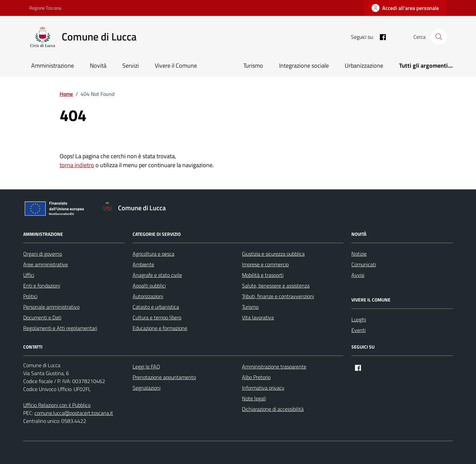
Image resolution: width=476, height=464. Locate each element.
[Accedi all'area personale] (405, 8)
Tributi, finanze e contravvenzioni (278, 296)
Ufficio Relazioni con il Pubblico (57, 405)
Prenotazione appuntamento (164, 377)
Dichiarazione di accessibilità (273, 409)
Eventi (358, 330)
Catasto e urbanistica (156, 307)
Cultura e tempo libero (157, 317)
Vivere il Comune (176, 66)
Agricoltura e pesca (153, 254)
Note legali (254, 398)
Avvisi (358, 275)
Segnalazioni (147, 388)
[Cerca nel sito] (439, 37)
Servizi (131, 66)
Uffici (29, 275)
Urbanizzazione (364, 66)
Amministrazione (53, 66)
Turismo (253, 66)
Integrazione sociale (304, 66)
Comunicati (364, 264)
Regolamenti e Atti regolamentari (60, 328)
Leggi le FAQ (146, 366)
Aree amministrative (46, 264)
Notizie (359, 254)
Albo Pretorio (256, 377)
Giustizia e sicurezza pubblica (273, 254)
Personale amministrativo (51, 307)
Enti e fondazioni (42, 286)
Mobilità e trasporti (263, 275)
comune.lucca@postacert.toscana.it (74, 413)
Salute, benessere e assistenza (276, 286)
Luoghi (359, 319)
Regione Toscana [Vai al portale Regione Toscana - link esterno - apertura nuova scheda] (45, 8)
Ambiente (143, 264)
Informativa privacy (263, 388)
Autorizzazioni (148, 296)
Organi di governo (43, 254)
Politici (30, 296)
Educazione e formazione (160, 328)
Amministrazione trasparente (274, 366)
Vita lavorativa (258, 317)
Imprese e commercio (265, 264)
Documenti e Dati (42, 317)
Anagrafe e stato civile (157, 275)
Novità (98, 66)
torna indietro (77, 165)
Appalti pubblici (149, 286)
